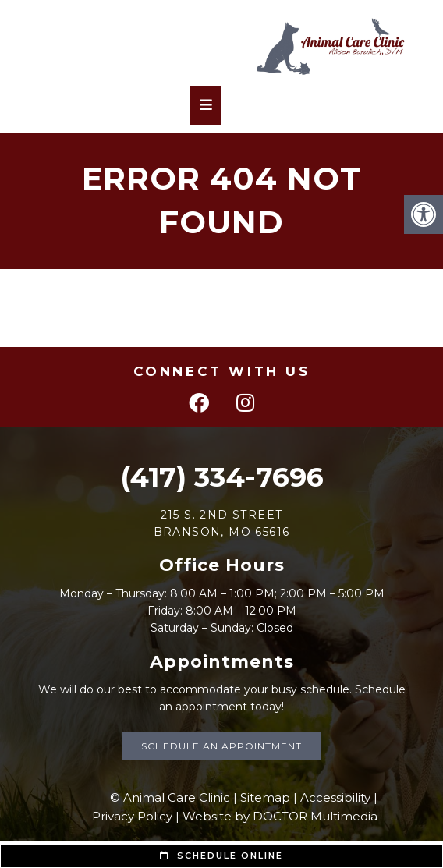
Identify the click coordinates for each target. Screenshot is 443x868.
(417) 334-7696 (222, 477)
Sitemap (265, 797)
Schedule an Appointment (221, 746)
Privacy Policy (132, 816)
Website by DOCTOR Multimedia (280, 816)
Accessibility (335, 797)
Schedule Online (221, 856)
